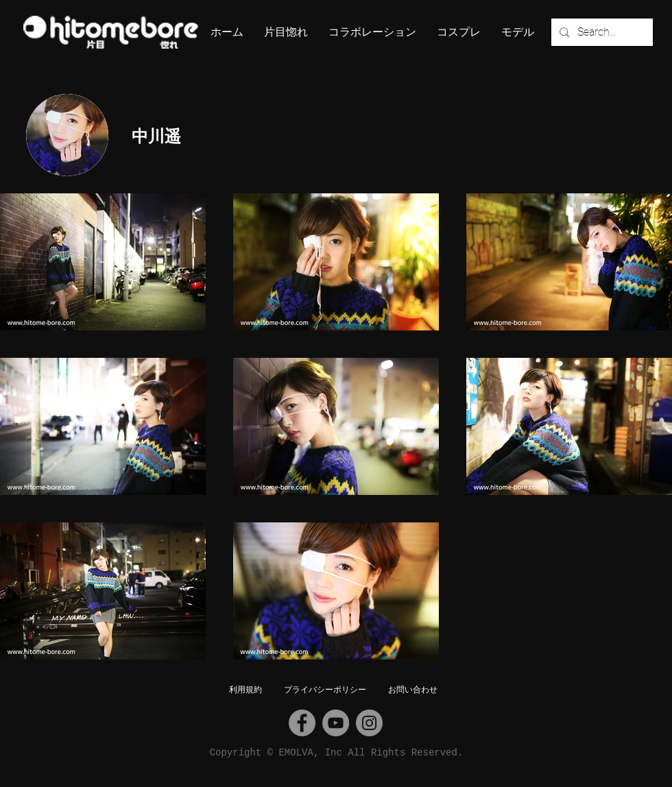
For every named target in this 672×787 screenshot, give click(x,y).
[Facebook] (302, 723)
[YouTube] (336, 723)
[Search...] (601, 32)
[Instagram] (369, 723)
